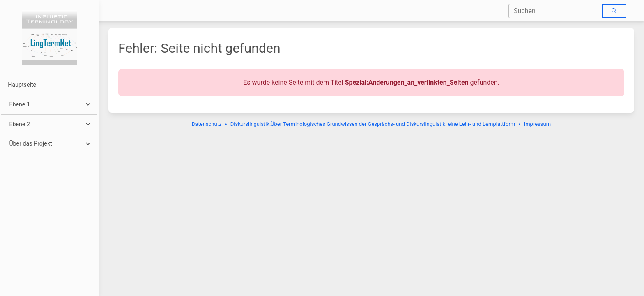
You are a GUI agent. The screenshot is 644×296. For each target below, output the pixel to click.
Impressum (537, 124)
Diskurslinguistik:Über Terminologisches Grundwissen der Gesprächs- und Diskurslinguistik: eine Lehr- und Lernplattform (373, 124)
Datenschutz (207, 124)
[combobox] (555, 11)
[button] (49, 105)
